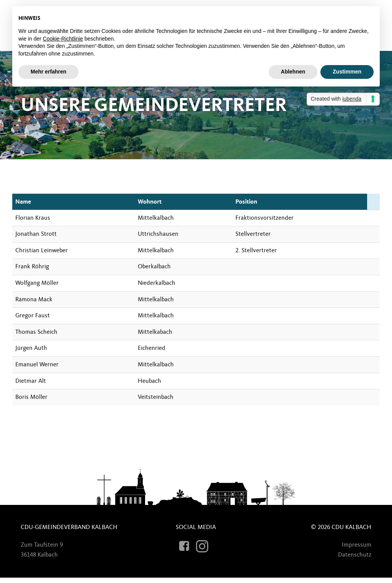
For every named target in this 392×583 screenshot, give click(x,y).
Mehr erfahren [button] (48, 72)
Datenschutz (352, 559)
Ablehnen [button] (293, 72)
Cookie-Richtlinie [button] (63, 39)
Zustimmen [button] (347, 72)
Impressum (354, 549)
